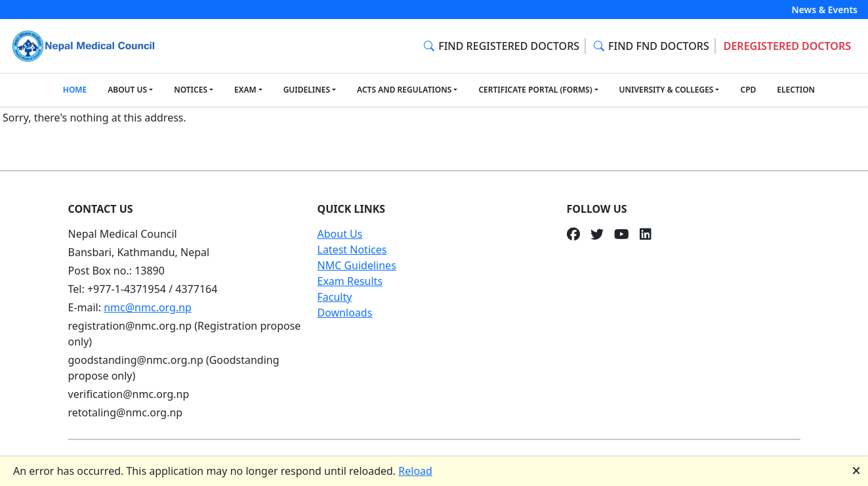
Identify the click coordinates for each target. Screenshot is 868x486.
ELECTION (796, 90)
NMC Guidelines (357, 265)
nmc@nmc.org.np (148, 307)
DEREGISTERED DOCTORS (787, 46)
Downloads (345, 313)
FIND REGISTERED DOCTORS (502, 46)
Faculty (335, 297)
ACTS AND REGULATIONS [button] (404, 90)
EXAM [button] (245, 90)
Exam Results (350, 281)
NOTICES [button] (191, 90)
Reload (415, 471)
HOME (75, 90)
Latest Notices (352, 250)
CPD (748, 90)
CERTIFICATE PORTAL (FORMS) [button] (535, 90)
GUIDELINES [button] (307, 90)
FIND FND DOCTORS (651, 46)
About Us (340, 234)
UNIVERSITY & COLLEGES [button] (667, 90)
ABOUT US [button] (127, 90)
